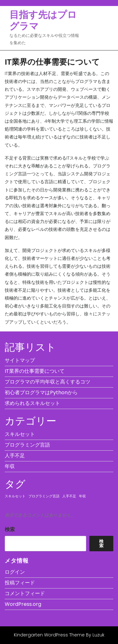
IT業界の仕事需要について (35, 371)
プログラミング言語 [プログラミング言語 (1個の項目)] (44, 496)
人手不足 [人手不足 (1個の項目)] (69, 496)
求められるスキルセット (32, 403)
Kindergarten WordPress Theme (49, 635)
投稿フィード (20, 583)
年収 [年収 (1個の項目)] (82, 496)
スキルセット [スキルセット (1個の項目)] (15, 496)
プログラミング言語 (27, 445)
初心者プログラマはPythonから (41, 392)
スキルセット (20, 434)
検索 (10, 529)
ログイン (15, 572)
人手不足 (15, 456)
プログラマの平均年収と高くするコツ (48, 382)
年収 (10, 466)
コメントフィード (25, 593)
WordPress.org (23, 604)
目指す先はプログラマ (43, 20)
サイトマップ (20, 360)
